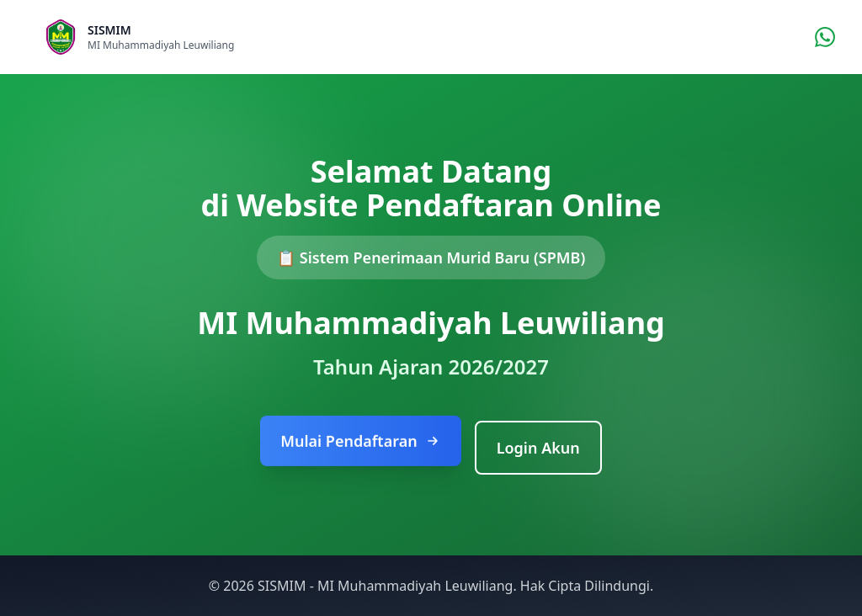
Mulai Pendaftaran (360, 442)
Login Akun (538, 448)
